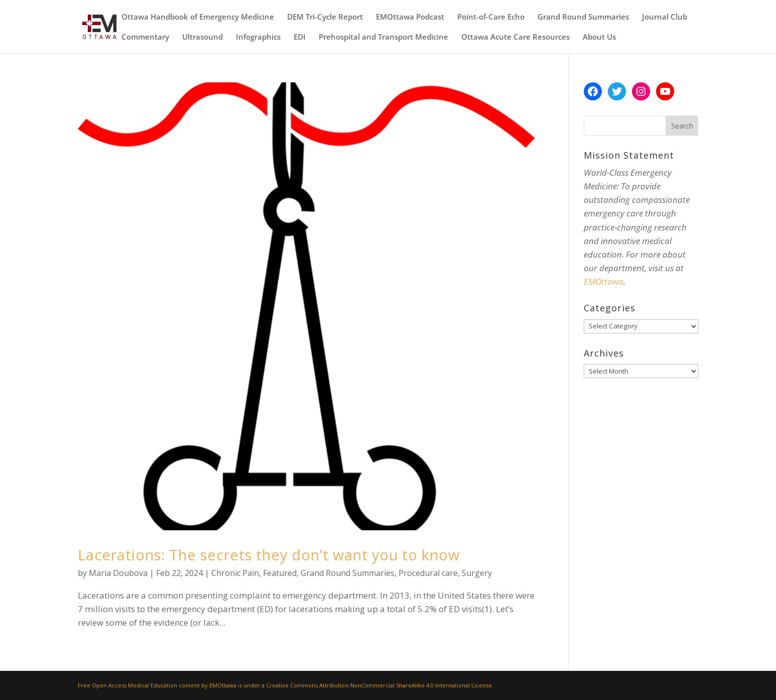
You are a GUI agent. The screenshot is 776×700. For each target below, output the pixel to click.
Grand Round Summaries (583, 17)
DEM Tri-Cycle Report (325, 17)
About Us (599, 37)
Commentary (145, 37)
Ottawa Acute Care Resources (515, 37)
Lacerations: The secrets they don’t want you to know (269, 555)
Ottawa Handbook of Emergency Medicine (198, 17)
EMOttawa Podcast (410, 17)
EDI (300, 37)
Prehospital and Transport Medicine (383, 37)
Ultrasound (203, 37)
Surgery (477, 573)
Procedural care (428, 573)
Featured (280, 573)
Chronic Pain (235, 573)
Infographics (258, 37)
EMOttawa (604, 281)
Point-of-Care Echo (491, 17)
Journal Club (665, 17)
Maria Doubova (118, 573)
